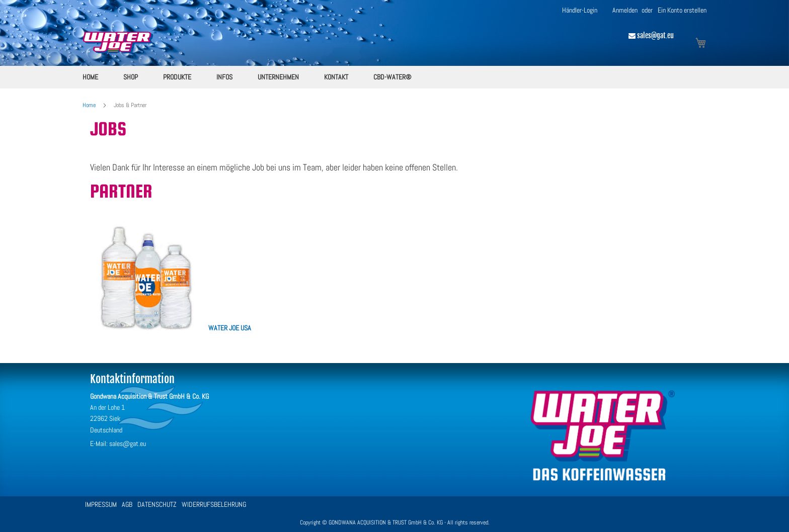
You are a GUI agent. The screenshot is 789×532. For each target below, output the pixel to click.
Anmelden (625, 10)
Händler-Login (580, 10)
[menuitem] (90, 77)
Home (90, 105)
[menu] (395, 77)
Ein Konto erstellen (682, 10)
